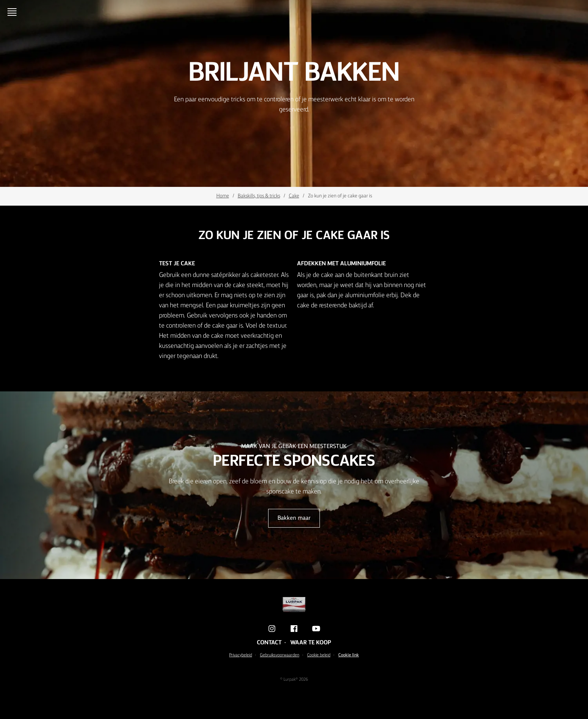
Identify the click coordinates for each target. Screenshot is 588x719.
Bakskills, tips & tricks (259, 196)
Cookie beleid (319, 655)
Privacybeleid (241, 655)
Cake (294, 196)
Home (223, 196)
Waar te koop (311, 643)
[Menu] (13, 12)
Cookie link (349, 655)
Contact (269, 643)
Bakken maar (294, 518)
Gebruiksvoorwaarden (280, 655)
